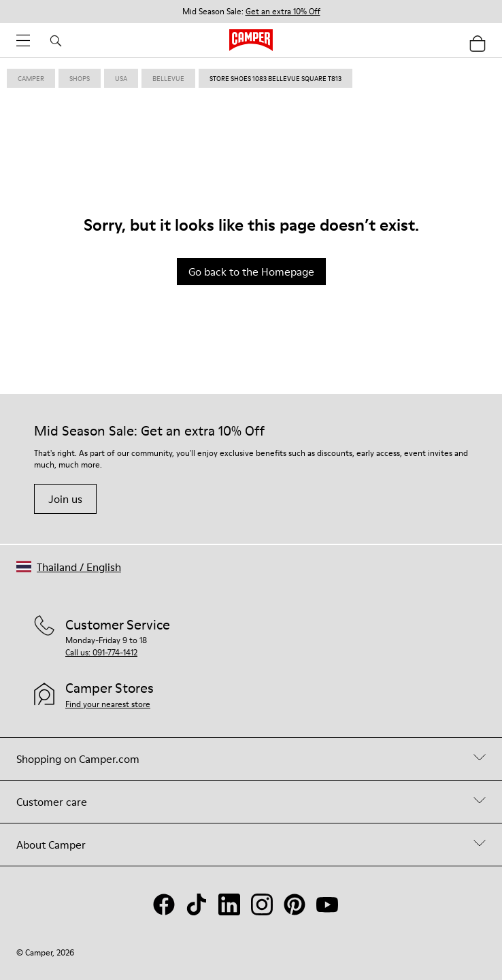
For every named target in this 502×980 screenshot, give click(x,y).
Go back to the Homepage (251, 272)
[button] (69, 567)
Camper (31, 78)
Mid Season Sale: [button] (251, 12)
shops (80, 78)
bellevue (168, 78)
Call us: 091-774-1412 (101, 652)
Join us (65, 499)
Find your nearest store (108, 704)
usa (121, 78)
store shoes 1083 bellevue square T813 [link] (275, 78)
